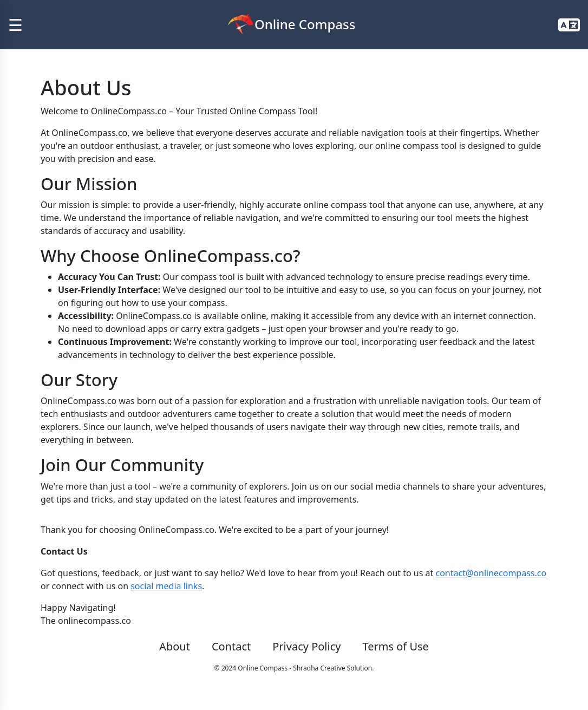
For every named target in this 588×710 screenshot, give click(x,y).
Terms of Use (395, 646)
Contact (231, 646)
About (175, 646)
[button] (569, 25)
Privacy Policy (306, 646)
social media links (166, 586)
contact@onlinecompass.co (491, 573)
